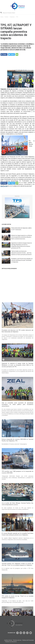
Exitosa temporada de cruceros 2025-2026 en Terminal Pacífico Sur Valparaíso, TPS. (17, 572)
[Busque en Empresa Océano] (10, 13)
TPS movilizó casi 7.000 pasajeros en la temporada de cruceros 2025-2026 (17, 604)
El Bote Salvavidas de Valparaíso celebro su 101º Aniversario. (21, 231)
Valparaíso (12, 17)
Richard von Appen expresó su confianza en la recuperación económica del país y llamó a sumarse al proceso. (22, 239)
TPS (17, 17)
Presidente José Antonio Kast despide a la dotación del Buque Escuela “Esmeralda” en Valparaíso (22, 263)
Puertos (6, 17)
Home (2, 17)
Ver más (17, 611)
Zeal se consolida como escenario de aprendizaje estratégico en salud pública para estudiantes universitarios (17, 536)
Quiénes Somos (21, 640)
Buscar (1, 13)
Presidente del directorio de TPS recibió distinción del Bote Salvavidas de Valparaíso (17, 463)
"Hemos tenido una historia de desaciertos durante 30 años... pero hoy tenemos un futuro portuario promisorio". (22, 255)
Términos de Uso (30, 640)
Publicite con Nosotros (24, 642)
